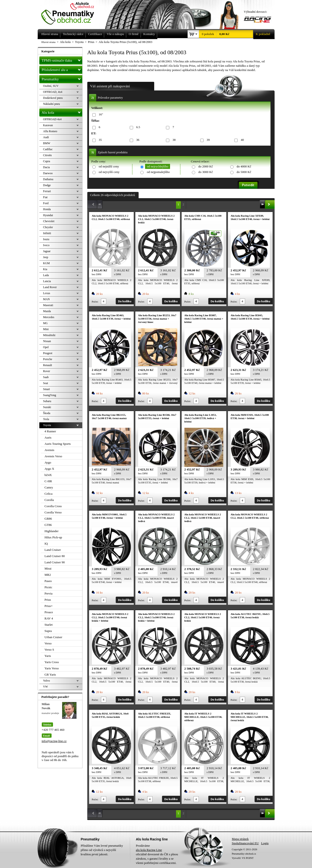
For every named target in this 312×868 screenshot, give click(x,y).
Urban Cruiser (53, 637)
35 (100, 140)
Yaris (48, 656)
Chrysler (48, 227)
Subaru (47, 401)
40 (241, 140)
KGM (47, 263)
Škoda (47, 413)
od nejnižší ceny (109, 166)
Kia (45, 269)
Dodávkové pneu (53, 98)
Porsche (48, 359)
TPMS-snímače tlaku (62, 59)
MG (45, 323)
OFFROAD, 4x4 (53, 92)
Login (265, 843)
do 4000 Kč (244, 166)
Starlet (49, 625)
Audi (46, 137)
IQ (46, 544)
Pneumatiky (62, 78)
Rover (47, 371)
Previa (49, 593)
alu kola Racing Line (149, 850)
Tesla (46, 419)
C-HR (48, 481)
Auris (48, 437)
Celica (49, 494)
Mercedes (49, 317)
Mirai (48, 568)
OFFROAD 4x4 (52, 119)
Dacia (47, 167)
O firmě (134, 34)
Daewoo (48, 173)
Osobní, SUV (51, 86)
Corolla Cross (53, 506)
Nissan (47, 341)
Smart (47, 389)
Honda (47, 209)
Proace (49, 612)
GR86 (48, 519)
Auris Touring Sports (58, 444)
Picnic (49, 587)
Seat (46, 383)
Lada (46, 275)
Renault (48, 365)
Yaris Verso (52, 668)
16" (100, 115)
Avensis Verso (53, 456)
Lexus (47, 293)
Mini (46, 329)
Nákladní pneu (52, 104)
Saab (46, 377)
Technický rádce (73, 34)
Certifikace (95, 34)
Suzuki (47, 407)
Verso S (49, 650)
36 (137, 140)
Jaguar (47, 251)
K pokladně (262, 34)
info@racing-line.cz (54, 741)
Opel (46, 347)
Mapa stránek (240, 839)
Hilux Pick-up (53, 537)
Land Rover (50, 287)
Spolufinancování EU (245, 843)
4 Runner (50, 431)
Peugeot (48, 353)
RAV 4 (49, 618)
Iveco (46, 245)
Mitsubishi (49, 335)
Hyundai (48, 215)
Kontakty (149, 34)
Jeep (46, 257)
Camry (49, 487)
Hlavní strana (49, 42)
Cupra (47, 161)
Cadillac (48, 149)
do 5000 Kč (244, 172)
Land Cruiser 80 (55, 556)
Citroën (47, 155)
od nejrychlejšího (158, 166)
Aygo (48, 462)
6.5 (137, 127)
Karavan (48, 125)
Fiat (45, 197)
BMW (47, 143)
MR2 (48, 575)
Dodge (47, 185)
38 (173, 140)
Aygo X (49, 469)
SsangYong (50, 395)
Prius (48, 600)
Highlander (52, 531)
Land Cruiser (53, 550)
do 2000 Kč (206, 166)
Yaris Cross (52, 662)
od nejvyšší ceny (109, 172)
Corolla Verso (53, 512)
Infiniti (47, 233)
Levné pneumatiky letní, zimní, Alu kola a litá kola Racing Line (71, 12)
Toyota (47, 425)
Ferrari (47, 191)
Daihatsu (48, 179)
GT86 (48, 525)
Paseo (48, 581)
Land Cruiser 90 (55, 562)
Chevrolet (49, 221)
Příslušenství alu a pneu (62, 70)
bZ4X (48, 475)
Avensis (50, 450)
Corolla (49, 500)
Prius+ (49, 606)
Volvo (47, 681)
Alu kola (62, 112)
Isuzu (46, 239)
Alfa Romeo (50, 131)
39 (207, 140)
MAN (47, 299)
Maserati (48, 305)
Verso (48, 643)
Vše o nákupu (115, 34)
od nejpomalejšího (158, 172)
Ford (46, 203)
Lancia (47, 281)
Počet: (95, 302)
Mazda (47, 311)
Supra (48, 631)
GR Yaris (50, 675)
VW (46, 687)
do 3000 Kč (206, 172)
